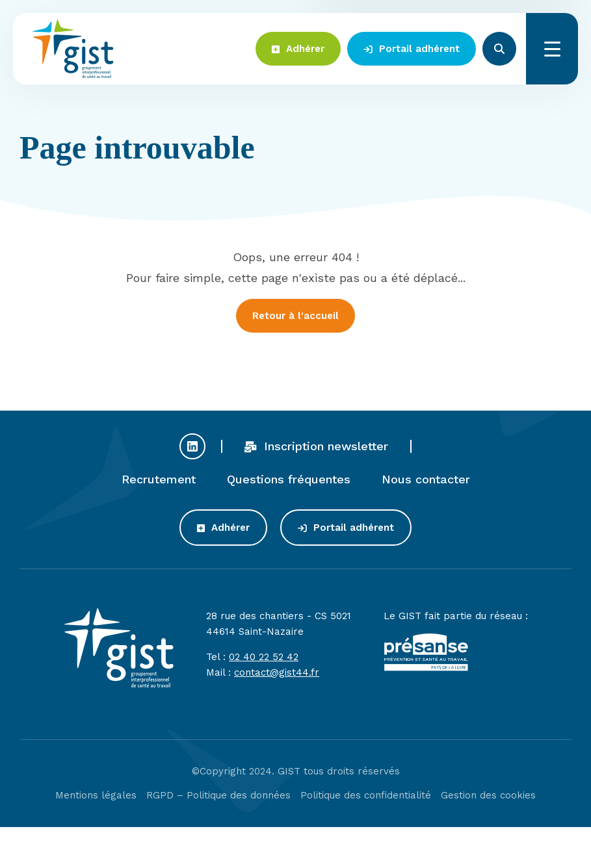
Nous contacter (426, 481)
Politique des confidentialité (366, 797)
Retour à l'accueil (295, 316)
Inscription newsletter (317, 448)
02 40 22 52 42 (264, 659)
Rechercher (499, 49)
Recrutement (159, 481)
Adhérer (298, 49)
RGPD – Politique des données (218, 797)
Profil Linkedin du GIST (192, 448)
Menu (552, 49)
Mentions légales (96, 797)
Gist (73, 49)
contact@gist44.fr (277, 674)
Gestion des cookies (488, 797)
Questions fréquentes (289, 481)
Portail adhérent (412, 49)
